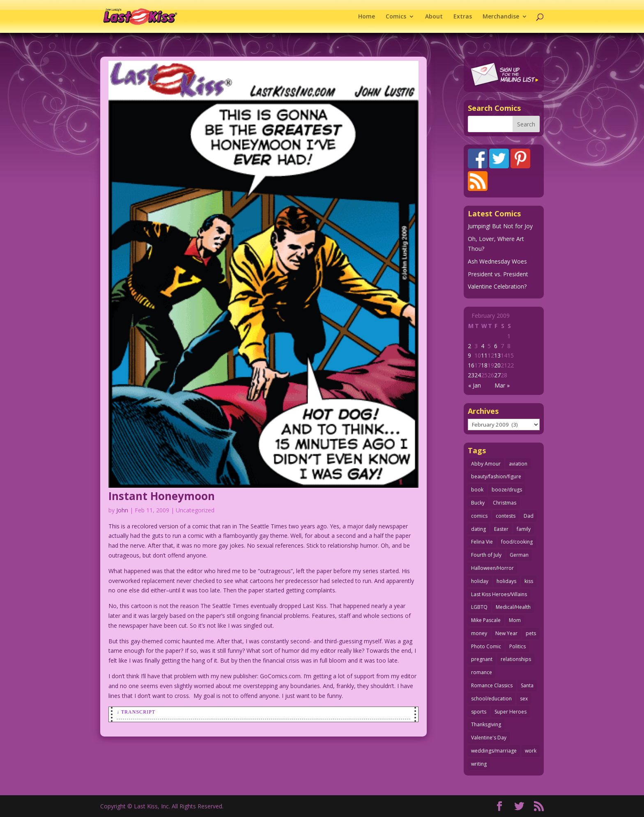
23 (471, 375)
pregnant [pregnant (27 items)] (482, 659)
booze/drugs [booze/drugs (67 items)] (507, 490)
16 (471, 365)
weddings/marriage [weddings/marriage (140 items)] (494, 751)
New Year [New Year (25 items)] (506, 633)
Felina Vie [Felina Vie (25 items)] (482, 542)
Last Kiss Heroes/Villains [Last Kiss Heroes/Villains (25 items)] (499, 594)
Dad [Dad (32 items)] (529, 516)
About (434, 17)
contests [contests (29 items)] (506, 516)
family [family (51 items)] (524, 529)
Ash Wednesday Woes (497, 261)
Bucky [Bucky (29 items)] (478, 503)
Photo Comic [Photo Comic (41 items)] (486, 646)
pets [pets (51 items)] (531, 633)
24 (478, 375)
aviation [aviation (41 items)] (518, 464)
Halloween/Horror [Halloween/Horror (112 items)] (492, 568)
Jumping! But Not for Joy (500, 226)
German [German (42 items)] (519, 555)
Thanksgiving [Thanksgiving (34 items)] (486, 724)
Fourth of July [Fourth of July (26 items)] (486, 555)
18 (484, 365)
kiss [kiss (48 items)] (529, 581)
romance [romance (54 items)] (482, 672)
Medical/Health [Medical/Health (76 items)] (513, 607)
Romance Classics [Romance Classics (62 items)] (492, 685)
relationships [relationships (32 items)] (516, 659)
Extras (463, 17)
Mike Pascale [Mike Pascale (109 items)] (486, 620)
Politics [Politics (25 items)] (517, 646)
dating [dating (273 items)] (478, 529)
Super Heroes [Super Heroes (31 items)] (511, 712)
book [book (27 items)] (477, 490)
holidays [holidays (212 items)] (506, 581)
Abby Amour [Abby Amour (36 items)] (486, 464)
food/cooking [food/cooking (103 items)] (517, 542)
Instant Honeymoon (162, 496)
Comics (396, 17)
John (122, 510)
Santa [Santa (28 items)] (527, 685)
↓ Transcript (136, 712)
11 (484, 355)
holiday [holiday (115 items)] (480, 581)
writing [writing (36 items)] (479, 764)
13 (497, 355)
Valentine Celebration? (497, 286)
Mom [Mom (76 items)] (515, 620)
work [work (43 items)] (531, 751)
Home (367, 17)
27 (497, 375)
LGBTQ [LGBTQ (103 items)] (479, 607)
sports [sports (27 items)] (479, 712)
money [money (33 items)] (479, 633)
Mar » (502, 385)
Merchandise (501, 17)
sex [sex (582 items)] (524, 699)
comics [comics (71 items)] (479, 516)
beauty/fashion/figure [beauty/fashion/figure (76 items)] (496, 476)
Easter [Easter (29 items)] (501, 529)
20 (497, 365)
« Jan (475, 385)
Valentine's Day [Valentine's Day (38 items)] (489, 738)
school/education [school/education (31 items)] (491, 699)
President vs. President (498, 274)
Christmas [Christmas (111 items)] (505, 503)
